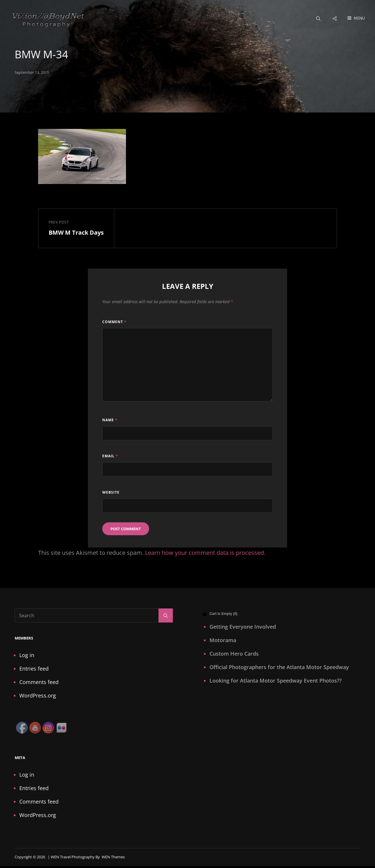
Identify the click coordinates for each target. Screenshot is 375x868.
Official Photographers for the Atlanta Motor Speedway (279, 667)
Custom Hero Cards (234, 654)
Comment (114, 322)
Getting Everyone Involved (243, 627)
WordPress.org (38, 696)
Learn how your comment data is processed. (205, 553)
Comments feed (39, 682)
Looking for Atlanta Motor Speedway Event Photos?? (276, 681)
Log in (27, 655)
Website (111, 492)
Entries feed (34, 669)
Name (110, 420)
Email (110, 456)
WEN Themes (113, 857)
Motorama (223, 640)
